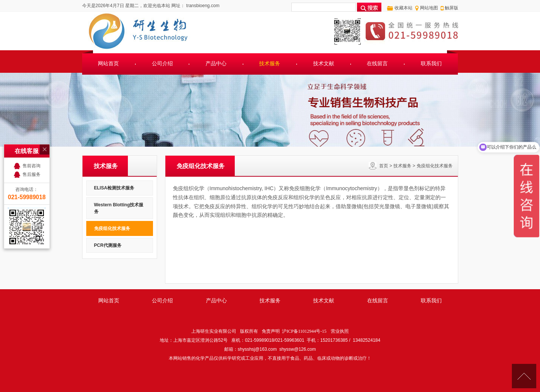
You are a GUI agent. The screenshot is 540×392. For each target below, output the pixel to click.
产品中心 (216, 64)
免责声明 (271, 331)
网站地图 (429, 8)
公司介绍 (162, 64)
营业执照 (340, 331)
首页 (384, 166)
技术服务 (270, 64)
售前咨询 (31, 166)
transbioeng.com (202, 6)
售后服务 (31, 174)
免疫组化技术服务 (435, 166)
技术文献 (324, 64)
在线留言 (377, 64)
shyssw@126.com (298, 349)
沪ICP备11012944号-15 (304, 331)
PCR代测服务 (108, 245)
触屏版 (451, 8)
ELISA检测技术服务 (114, 188)
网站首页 (108, 64)
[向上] (524, 376)
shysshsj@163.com (257, 349)
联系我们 (431, 64)
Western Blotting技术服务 (119, 208)
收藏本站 (403, 8)
